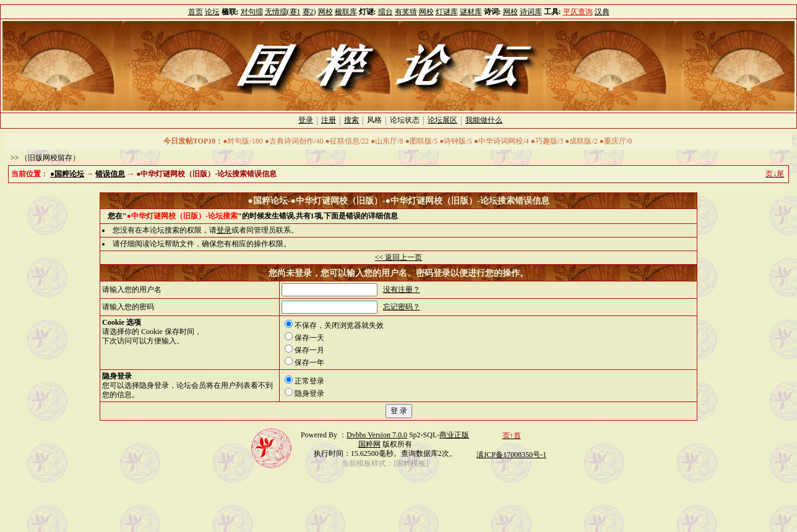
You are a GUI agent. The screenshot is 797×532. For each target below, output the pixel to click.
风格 (374, 120)
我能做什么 (484, 120)
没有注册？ (402, 290)
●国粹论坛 (67, 174)
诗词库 (531, 12)
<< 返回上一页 (399, 257)
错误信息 (110, 174)
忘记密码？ (402, 307)
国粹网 (369, 444)
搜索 (351, 120)
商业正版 (454, 435)
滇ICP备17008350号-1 (511, 455)
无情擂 (276, 12)
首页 (196, 12)
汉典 (602, 12)
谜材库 (471, 12)
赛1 (295, 12)
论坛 (212, 12)
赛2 (308, 12)
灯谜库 (447, 12)
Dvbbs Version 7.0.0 (377, 435)
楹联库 (346, 12)
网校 (325, 12)
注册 (329, 120)
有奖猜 (406, 12)
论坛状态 (405, 120)
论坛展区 (442, 120)
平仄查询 (578, 12)
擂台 (386, 12)
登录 (306, 120)
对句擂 (252, 12)
